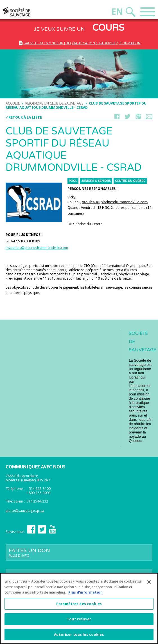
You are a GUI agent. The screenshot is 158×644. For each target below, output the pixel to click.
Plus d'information (85, 594)
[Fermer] (149, 584)
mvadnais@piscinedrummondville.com (37, 248)
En (117, 12)
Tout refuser (79, 621)
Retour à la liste (25, 117)
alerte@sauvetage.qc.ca (25, 511)
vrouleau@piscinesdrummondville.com (115, 202)
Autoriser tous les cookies (79, 636)
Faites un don (79, 552)
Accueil (13, 103)
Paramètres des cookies (79, 606)
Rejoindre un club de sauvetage (54, 103)
